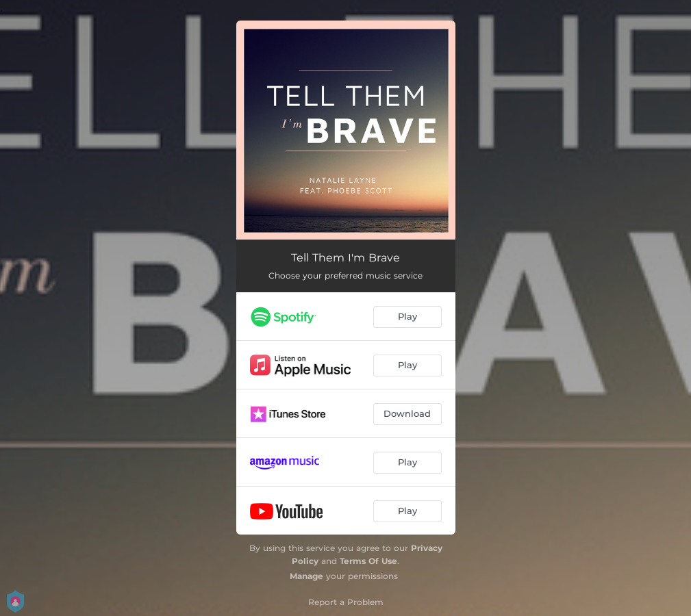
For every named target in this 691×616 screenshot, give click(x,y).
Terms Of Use (368, 561)
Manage (306, 576)
